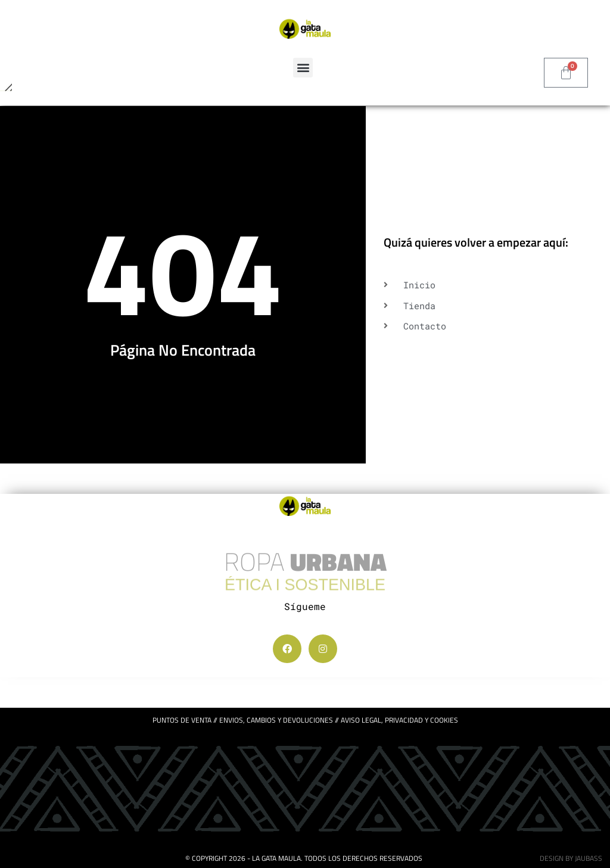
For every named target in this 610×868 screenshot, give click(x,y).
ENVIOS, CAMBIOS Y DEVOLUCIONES (276, 720)
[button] (303, 68)
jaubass (589, 858)
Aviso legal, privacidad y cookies (399, 720)
